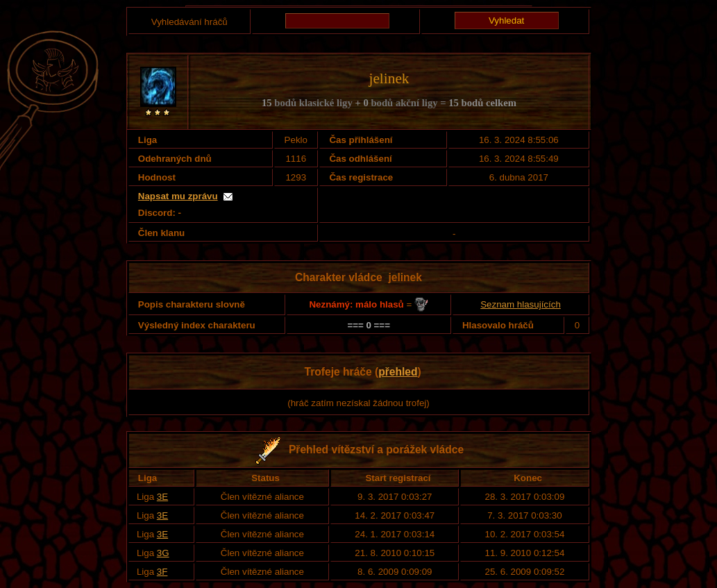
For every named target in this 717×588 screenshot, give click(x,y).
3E (162, 497)
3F (162, 572)
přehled (398, 372)
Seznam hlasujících (521, 304)
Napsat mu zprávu (178, 196)
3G (163, 553)
